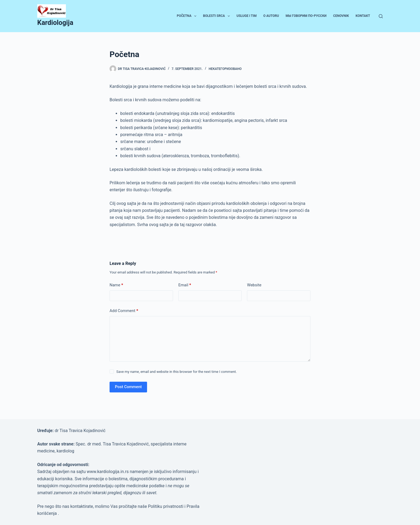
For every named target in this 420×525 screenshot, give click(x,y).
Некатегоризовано (225, 69)
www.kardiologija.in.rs (108, 472)
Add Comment (124, 311)
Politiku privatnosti (166, 506)
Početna (188, 16)
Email (185, 285)
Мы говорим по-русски (306, 16)
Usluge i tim (247, 16)
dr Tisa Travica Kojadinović (80, 431)
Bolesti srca (217, 16)
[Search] (381, 16)
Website (254, 285)
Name (116, 285)
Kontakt (363, 16)
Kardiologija (55, 23)
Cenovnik (341, 16)
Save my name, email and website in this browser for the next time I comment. (177, 372)
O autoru (271, 16)
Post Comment (128, 387)
